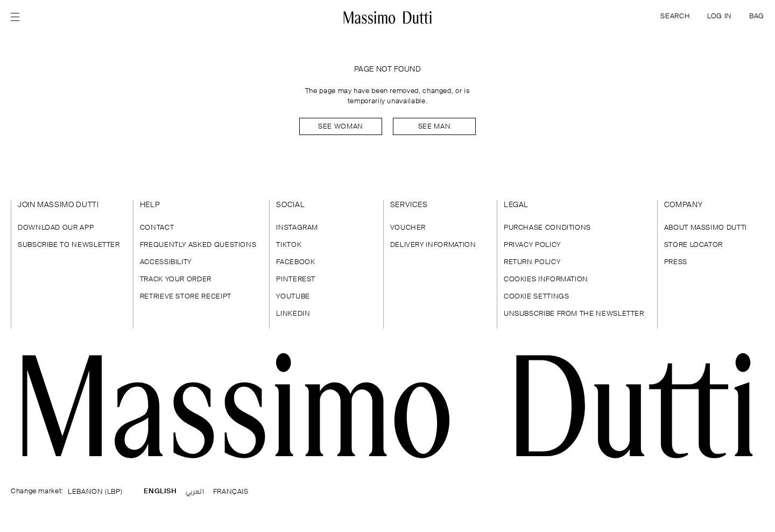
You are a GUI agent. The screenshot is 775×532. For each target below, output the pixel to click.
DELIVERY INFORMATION (433, 245)
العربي (195, 492)
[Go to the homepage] (387, 406)
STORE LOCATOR (693, 245)
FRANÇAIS (231, 492)
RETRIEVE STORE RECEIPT (186, 297)
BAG (757, 16)
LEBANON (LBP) (95, 492)
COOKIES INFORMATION (546, 279)
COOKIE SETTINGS (537, 297)
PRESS (676, 262)
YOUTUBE (293, 297)
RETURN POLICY (532, 262)
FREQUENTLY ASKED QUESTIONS (198, 245)
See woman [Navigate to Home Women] (341, 127)
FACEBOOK (295, 262)
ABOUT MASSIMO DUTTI (706, 228)
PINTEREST (296, 279)
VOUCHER (408, 228)
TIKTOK (289, 245)
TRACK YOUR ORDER (176, 279)
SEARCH (675, 16)
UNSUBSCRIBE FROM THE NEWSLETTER (574, 314)
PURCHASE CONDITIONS (547, 228)
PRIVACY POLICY (532, 245)
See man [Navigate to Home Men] (434, 127)
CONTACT (157, 228)
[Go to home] (387, 17)
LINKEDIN (293, 314)
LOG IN (720, 16)
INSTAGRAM (297, 228)
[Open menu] (18, 17)
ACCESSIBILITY (166, 262)
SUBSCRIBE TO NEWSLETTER (69, 245)
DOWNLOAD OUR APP (56, 228)
